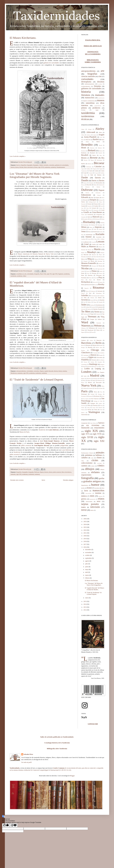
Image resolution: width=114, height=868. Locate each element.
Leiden (87, 369)
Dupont (42, 371)
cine (100, 76)
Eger (92, 197)
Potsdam (100, 394)
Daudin (85, 180)
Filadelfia (85, 360)
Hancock (96, 217)
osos (92, 496)
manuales (13, 474)
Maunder (102, 253)
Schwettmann (94, 296)
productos (96, 108)
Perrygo (94, 273)
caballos (84, 458)
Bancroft (88, 140)
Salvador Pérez (22, 162)
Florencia (94, 360)
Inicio (43, 480)
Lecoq (93, 242)
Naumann (85, 266)
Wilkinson (83, 328)
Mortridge (100, 261)
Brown (84, 158)
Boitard (92, 150)
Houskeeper (86, 225)
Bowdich (85, 155)
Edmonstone (86, 195)
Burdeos (83, 350)
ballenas (99, 455)
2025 (85, 522)
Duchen (98, 187)
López (100, 244)
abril (87, 572)
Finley (101, 202)
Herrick (91, 219)
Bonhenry (84, 153)
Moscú (83, 383)
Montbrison (14, 373)
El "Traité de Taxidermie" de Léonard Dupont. (37, 380)
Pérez (82, 280)
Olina (94, 269)
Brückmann (99, 160)
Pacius (88, 271)
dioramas (101, 82)
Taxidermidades (15, 768)
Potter (90, 278)
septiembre (89, 558)
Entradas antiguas (68, 480)
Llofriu (94, 244)
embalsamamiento (89, 84)
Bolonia (88, 345)
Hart (103, 217)
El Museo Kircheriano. (23, 38)
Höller (91, 227)
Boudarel (92, 153)
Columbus (102, 353)
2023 (85, 527)
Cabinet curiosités (44, 165)
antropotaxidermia (21, 371)
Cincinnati (95, 353)
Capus (83, 169)
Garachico (90, 206)
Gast (102, 206)
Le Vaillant (102, 239)
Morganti (85, 261)
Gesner (101, 208)
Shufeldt (102, 300)
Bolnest (101, 151)
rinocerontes (89, 501)
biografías (23, 165)
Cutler (85, 175)
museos (101, 100)
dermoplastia (86, 82)
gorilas (102, 478)
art (23, 274)
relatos (101, 499)
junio (87, 567)
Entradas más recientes (17, 480)
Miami (89, 381)
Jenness (101, 229)
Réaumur (99, 288)
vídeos (24, 276)
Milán (94, 381)
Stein (82, 307)
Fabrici (83, 202)
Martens (90, 250)
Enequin (93, 200)
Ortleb (83, 271)
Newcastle (99, 382)
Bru (103, 158)
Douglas (101, 355)
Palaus (94, 271)
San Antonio (86, 399)
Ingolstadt (89, 367)
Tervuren (83, 406)
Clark (90, 171)
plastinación (93, 499)
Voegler (92, 319)
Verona (89, 410)
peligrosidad (64, 445)
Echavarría (98, 193)
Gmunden (100, 362)
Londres (86, 372)
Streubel (93, 307)
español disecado (49, 371)
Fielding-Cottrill (92, 202)
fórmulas (97, 86)
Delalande (91, 183)
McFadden (84, 257)
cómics (101, 466)
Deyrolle (89, 185)
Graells (86, 212)
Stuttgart (93, 403)
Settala (100, 298)
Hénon (84, 227)
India (84, 367)
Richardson (86, 282)
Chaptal (101, 169)
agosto (87, 561)
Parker (101, 271)
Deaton (85, 183)
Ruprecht (87, 288)
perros (84, 499)
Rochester (97, 396)
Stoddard (88, 307)
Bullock (90, 164)
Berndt (100, 145)
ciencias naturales (88, 76)
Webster (98, 326)
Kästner (89, 237)
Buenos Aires (99, 347)
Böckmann (89, 167)
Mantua (83, 379)
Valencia (100, 408)
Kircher (22, 167)
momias (65, 371)
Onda (96, 388)
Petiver (101, 273)
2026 (85, 519)
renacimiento (99, 428)
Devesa (83, 185)
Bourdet (100, 153)
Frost (101, 204)
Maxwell (86, 255)
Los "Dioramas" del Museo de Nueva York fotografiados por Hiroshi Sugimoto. (35, 175)
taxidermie (13, 276)
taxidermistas (88, 116)
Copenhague (86, 355)
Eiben (103, 198)
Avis (101, 137)
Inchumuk (83, 229)
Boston (95, 345)
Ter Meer (86, 312)
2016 (85, 547)
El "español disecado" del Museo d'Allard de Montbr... (94, 589)
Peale (83, 273)
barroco (18, 165)
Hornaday (89, 222)
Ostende (101, 388)
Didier (95, 185)
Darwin (98, 178)
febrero (88, 578)
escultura (100, 84)
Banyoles (99, 340)
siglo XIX (26, 373)
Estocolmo (99, 357)
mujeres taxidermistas (89, 101)
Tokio (89, 405)
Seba (85, 298)
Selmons (92, 298)
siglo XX (49, 274)
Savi (90, 293)
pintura (84, 108)
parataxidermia (98, 106)
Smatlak (101, 302)
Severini (84, 300)
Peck (88, 273)
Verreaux (92, 316)
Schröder (85, 295)
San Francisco (95, 399)
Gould (103, 210)
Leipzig (98, 369)
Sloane (95, 302)
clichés (95, 460)
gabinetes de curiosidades (62, 165)
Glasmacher (96, 210)
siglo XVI (85, 434)
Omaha (91, 388)
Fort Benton (102, 360)
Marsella (89, 379)
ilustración (85, 428)
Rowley (101, 284)
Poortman (84, 278)
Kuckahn (100, 234)
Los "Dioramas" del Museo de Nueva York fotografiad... (94, 584)
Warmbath (99, 323)
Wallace (100, 319)
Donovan (88, 187)
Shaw (97, 300)
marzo (87, 575)
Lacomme (99, 237)
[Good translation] (6, 825)
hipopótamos (85, 485)
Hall (89, 217)
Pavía (95, 392)
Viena (96, 410)
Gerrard (94, 208)
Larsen (89, 239)
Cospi (85, 173)
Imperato (98, 227)
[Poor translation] (14, 825)
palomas (101, 496)
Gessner (83, 210)
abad (50, 441)
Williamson (92, 328)
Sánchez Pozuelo (98, 309)
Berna (83, 345)
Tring (88, 408)
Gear (82, 208)
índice (92, 510)
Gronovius (99, 214)
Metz (84, 381)
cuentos (84, 466)
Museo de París (24, 432)
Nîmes (103, 386)
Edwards (85, 197)
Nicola (100, 266)
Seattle (84, 403)
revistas (83, 110)
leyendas (97, 488)
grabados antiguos (92, 481)
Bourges (83, 347)
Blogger (72, 776)
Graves (83, 215)
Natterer (101, 264)
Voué (101, 410)
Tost (103, 312)
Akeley (100, 129)
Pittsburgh (84, 394)
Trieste (83, 408)
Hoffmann (97, 219)
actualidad (19, 274)
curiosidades (30, 274)
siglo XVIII (87, 437)
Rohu (83, 285)
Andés (95, 135)
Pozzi (95, 278)
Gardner (96, 206)
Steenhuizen (99, 305)
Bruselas (90, 347)
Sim (84, 302)
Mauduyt (92, 252)
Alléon (83, 135)
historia (13, 167)
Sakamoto (93, 291)
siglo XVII (41, 167)
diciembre (88, 550)
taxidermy (53, 167)
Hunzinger (100, 225)
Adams (83, 129)
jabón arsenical (57, 472)
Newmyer (94, 266)
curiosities (52, 165)
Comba (96, 171)
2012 (85, 610)
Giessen (85, 362)
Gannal (83, 206)
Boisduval (83, 151)
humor (95, 485)
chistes (99, 458)
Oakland (85, 388)
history (17, 167)
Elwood (85, 200)
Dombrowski (101, 185)
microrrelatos (88, 493)
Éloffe (88, 332)
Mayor (101, 255)
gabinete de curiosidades (51, 63)
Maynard (94, 255)
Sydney (100, 403)
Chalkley (88, 169)
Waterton (86, 326)
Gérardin (83, 217)
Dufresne (37, 472)
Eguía (98, 197)
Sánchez (89, 309)
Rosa (95, 285)
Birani (84, 148)
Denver (93, 355)
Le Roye (95, 239)
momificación (101, 98)
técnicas (85, 119)
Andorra (83, 340)
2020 (85, 536)
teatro (83, 507)
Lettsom (100, 242)
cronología (99, 463)
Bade (82, 140)
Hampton (102, 364)
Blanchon (92, 148)
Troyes (94, 408)
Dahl (92, 175)
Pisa (101, 392)
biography (36, 165)
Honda (103, 219)
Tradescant (86, 314)
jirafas (83, 488)
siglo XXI (55, 274)
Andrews (89, 135)
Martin (97, 249)
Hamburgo (93, 364)
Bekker (87, 142)
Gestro (90, 210)
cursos (93, 466)
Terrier (97, 312)
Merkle (90, 257)
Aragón (101, 135)
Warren (83, 413)
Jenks (95, 229)
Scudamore (102, 296)
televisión (95, 507)
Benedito (87, 145)
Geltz (88, 208)
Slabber (89, 302)
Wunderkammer (61, 167)
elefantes (95, 472)
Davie (94, 181)
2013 (85, 607)
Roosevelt (89, 285)
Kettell (95, 232)
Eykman (101, 200)
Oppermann (100, 269)
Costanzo (91, 173)
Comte (103, 171)
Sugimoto (61, 274)
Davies (102, 181)
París (84, 391)
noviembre (89, 552)
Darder (85, 177)
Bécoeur (99, 163)
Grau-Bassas (97, 212)
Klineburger (89, 235)
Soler (84, 305)
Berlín (98, 343)
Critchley (102, 173)
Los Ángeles (101, 372)
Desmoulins (99, 183)
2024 (85, 524)
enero (87, 598)
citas (82, 461)
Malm (84, 246)
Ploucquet (99, 275)
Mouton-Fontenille (89, 263)
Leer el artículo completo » (18, 156)
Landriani (83, 239)
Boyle (94, 155)
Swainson (100, 307)
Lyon (85, 376)
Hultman (93, 225)
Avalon (91, 340)
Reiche (99, 280)
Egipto (91, 357)
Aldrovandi (91, 132)
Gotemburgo (84, 364)
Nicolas (85, 268)
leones (89, 488)
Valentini (98, 314)
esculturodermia (86, 86)
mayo (87, 569)
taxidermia (47, 167)
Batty (103, 140)
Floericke (83, 204)
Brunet (92, 160)
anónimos (89, 455)
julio (87, 564)
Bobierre (100, 148)
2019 (85, 539)
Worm (98, 330)
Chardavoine (84, 171)
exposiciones (86, 475)
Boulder (101, 345)
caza (92, 458)
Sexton (92, 300)
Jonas (83, 231)
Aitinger (90, 129)
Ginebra (92, 362)
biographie (30, 165)
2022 (85, 530)
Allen (100, 132)
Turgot (92, 314)
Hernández (85, 219)
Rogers (101, 282)
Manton (101, 247)
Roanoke (90, 396)
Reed (90, 280)
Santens (83, 293)
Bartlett (96, 139)
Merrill (95, 257)
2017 (85, 544)
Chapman (95, 169)
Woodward (90, 330)
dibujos (90, 469)
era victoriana (93, 425)
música (84, 496)
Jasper (90, 229)
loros (86, 491)
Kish (82, 235)
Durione (87, 193)
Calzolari (98, 166)
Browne (94, 158)
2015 (85, 601)
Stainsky (92, 305)
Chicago (95, 350)
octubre (88, 555)
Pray (100, 277)
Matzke (83, 253)
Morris (92, 261)
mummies (20, 373)
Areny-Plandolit (90, 137)
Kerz (89, 232)
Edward (99, 195)
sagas (97, 110)
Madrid (95, 375)
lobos (103, 488)
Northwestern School (87, 453)
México (90, 382)
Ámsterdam (84, 415)
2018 (85, 541)
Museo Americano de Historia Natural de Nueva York (36, 254)
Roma (36, 167)
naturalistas (90, 103)
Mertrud (101, 257)
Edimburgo (84, 358)
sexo (99, 501)
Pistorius (90, 275)
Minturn (96, 259)
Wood (83, 330)
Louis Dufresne (66, 450)
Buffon (83, 164)
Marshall (83, 250)
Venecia (83, 410)
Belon (98, 142)
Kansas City (96, 367)
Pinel (83, 275)
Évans (92, 332)
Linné (86, 244)
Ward (85, 322)
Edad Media (93, 423)
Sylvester (83, 309)
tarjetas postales (90, 504)
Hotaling (102, 223)
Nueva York (43, 274)
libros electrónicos (29, 167)
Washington (94, 412)
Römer (87, 291)
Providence (84, 396)
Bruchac (86, 160)
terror (84, 510)
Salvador (100, 291)
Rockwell (95, 282)
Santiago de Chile (98, 401)
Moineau (102, 259)
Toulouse (95, 405)
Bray (101, 155)
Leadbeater (86, 242)
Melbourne (102, 379)
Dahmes (99, 175)
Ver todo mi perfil (26, 762)
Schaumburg (99, 293)
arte (25, 274)
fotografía (37, 274)
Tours (101, 406)
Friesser (96, 204)
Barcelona (86, 343)
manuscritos (90, 98)
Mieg (90, 259)
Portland (92, 394)
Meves (83, 259)
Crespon (96, 173)
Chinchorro (86, 353)
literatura (86, 95)
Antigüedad (84, 423)
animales (100, 453)
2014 (85, 604)
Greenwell (90, 214)
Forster (89, 204)
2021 (85, 533)
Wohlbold (100, 328)
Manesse (92, 246)
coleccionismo (87, 463)
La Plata (102, 367)
